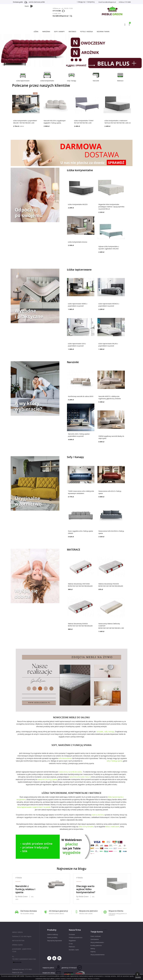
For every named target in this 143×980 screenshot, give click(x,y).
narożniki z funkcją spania (47, 779)
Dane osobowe (96, 936)
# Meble (19, 878)
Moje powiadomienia (97, 955)
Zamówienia (95, 939)
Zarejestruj (90, 2)
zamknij (138, 977)
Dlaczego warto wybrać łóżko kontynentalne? (86, 889)
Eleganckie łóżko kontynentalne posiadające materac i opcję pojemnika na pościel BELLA (111, 207)
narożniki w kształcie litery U (80, 777)
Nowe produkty (52, 937)
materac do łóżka (98, 815)
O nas (71, 944)
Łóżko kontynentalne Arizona (78, 242)
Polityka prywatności (76, 937)
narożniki (100, 732)
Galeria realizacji (53, 934)
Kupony (93, 952)
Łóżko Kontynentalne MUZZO (78, 204)
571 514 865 (57, 11)
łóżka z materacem (113, 827)
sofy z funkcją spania (115, 761)
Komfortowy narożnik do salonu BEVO (81, 396)
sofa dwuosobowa (65, 758)
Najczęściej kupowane (55, 941)
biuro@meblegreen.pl (62, 16)
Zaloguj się (81, 2)
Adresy (93, 948)
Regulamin (72, 941)
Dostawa (72, 934)
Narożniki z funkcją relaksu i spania (25, 889)
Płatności (72, 947)
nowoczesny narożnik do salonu (70, 772)
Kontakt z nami (74, 950)
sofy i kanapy (109, 732)
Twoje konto (97, 932)
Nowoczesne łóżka (71, 52)
